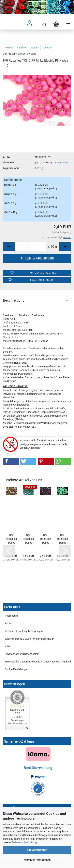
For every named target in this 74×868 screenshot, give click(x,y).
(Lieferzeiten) (61, 163)
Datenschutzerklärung (24, 842)
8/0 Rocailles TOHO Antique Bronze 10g (11, 539)
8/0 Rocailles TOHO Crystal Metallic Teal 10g (28, 539)
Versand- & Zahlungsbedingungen (24, 631)
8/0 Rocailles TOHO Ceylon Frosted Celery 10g (62, 539)
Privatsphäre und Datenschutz (22, 654)
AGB (7, 646)
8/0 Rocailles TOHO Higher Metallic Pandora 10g (45, 539)
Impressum (11, 616)
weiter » (34, 48)
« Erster (9, 48)
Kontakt (9, 623)
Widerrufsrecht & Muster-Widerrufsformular (29, 639)
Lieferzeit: (9, 163)
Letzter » (47, 48)
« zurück (22, 48)
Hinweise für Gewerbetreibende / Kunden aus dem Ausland (38, 662)
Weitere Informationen (37, 860)
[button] (11, 461)
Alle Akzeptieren (37, 850)
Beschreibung (14, 300)
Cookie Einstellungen (17, 669)
